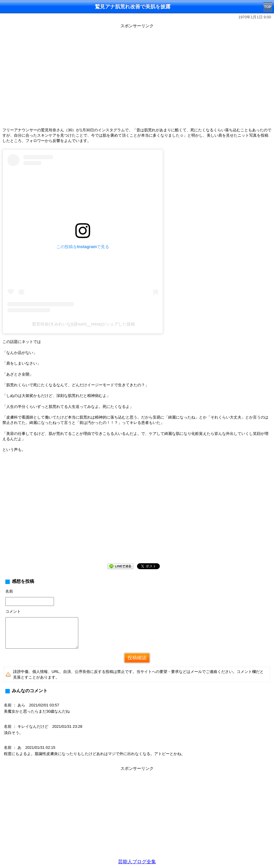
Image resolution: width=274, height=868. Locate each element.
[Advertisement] (137, 513)
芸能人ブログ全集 (137, 862)
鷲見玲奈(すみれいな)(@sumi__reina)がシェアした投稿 (83, 324)
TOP (268, 7)
